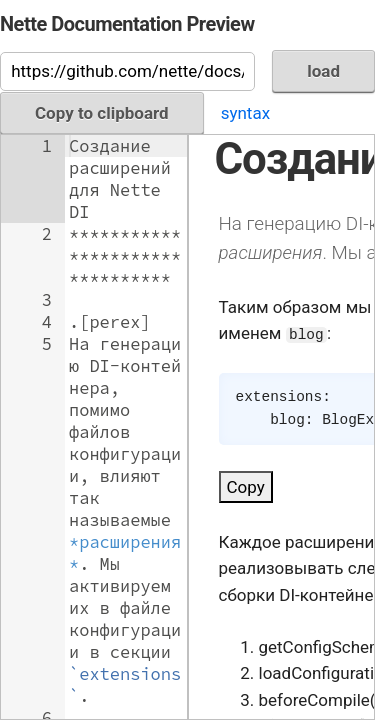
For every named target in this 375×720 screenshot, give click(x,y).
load (323, 71)
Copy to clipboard (102, 113)
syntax (245, 113)
